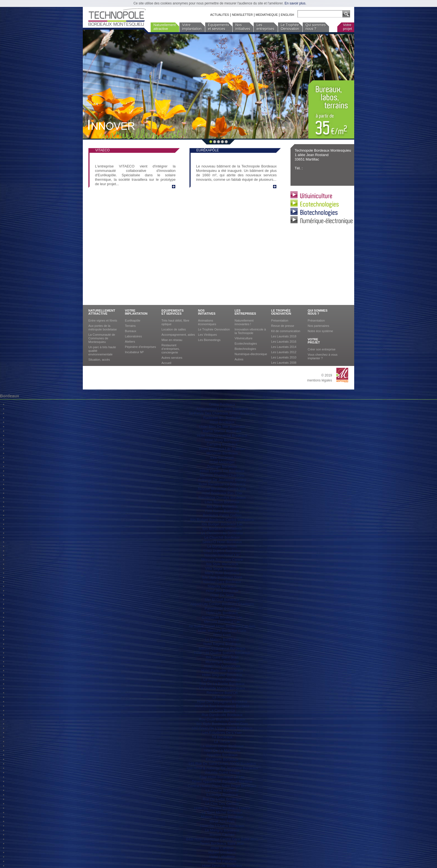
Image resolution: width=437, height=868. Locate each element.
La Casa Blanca (222, 710)
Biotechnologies (245, 349)
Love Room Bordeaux (222, 502)
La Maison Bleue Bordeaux (222, 746)
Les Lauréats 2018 (284, 336)
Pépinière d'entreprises (140, 347)
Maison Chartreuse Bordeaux (222, 648)
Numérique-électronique (251, 354)
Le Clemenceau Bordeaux (222, 533)
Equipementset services (218, 27)
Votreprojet (347, 27)
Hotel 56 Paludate (222, 861)
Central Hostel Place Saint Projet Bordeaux (222, 786)
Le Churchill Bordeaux (222, 537)
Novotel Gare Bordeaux (222, 582)
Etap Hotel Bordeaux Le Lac (222, 777)
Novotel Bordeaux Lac (222, 555)
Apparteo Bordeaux (222, 755)
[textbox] (319, 14)
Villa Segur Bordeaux (222, 568)
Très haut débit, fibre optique (175, 322)
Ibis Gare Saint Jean (222, 657)
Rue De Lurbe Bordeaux (222, 799)
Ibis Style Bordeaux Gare (222, 577)
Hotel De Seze (222, 595)
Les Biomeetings (209, 340)
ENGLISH (287, 15)
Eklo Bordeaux (222, 458)
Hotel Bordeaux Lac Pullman (222, 449)
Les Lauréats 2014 (284, 347)
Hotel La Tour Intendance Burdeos (222, 706)
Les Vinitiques (207, 335)
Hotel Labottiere (222, 857)
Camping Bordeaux (222, 444)
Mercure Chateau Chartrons (222, 475)
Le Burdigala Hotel (222, 546)
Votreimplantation (192, 27)
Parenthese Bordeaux (222, 608)
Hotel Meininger (222, 462)
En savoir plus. (295, 3)
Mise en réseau (172, 340)
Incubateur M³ (134, 352)
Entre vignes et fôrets (103, 320)
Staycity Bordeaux (222, 586)
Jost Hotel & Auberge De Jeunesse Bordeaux (222, 768)
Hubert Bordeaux (222, 852)
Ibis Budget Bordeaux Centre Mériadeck (222, 520)
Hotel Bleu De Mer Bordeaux (222, 427)
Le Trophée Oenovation (214, 329)
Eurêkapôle (133, 320)
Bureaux (131, 331)
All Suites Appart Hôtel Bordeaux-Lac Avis (222, 626)
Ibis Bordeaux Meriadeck (222, 529)
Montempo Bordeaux (222, 662)
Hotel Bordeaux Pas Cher (222, 493)
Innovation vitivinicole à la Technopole (250, 331)
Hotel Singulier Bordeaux (222, 675)
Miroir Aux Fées (222, 821)
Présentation (280, 320)
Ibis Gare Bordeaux (222, 506)
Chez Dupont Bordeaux (222, 551)
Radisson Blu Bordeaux (222, 418)
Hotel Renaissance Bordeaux (222, 484)
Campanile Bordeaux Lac (222, 617)
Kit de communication (286, 331)
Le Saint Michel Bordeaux (222, 812)
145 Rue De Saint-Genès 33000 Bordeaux (222, 764)
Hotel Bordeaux (222, 422)
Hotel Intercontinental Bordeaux (222, 435)
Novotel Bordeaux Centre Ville (222, 489)
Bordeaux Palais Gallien (222, 515)
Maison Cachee (222, 835)
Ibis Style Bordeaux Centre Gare (222, 724)
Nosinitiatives (243, 27)
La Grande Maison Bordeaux (222, 688)
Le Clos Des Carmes (222, 804)
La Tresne (222, 741)
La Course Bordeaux (222, 790)
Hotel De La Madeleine (222, 750)
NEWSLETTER (242, 15)
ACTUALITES (220, 15)
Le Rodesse (222, 697)
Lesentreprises (265, 27)
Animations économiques (207, 322)
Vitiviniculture (244, 338)
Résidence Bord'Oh (222, 693)
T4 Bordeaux (222, 737)
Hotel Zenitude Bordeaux (222, 866)
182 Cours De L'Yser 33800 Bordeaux (222, 728)
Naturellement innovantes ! (244, 322)
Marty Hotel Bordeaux (222, 573)
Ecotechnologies (246, 343)
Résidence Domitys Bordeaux (222, 497)
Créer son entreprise (322, 349)
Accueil (166, 363)
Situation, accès (99, 360)
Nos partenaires (318, 326)
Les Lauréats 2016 (284, 342)
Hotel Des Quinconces (222, 666)
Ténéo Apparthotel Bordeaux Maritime (222, 781)
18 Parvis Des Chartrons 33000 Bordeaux (222, 413)
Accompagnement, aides (178, 335)
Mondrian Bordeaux (222, 453)
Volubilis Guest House (222, 772)
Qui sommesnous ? (316, 27)
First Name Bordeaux (222, 511)
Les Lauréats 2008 (284, 363)
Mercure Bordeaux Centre (222, 560)
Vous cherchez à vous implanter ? (323, 356)
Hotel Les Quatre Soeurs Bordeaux (222, 653)
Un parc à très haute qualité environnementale (102, 351)
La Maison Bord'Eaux (222, 639)
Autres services (172, 358)
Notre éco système (320, 331)
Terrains (130, 326)
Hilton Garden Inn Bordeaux (222, 471)
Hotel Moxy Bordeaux (222, 440)
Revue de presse (283, 326)
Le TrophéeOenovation (290, 27)
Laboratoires (133, 336)
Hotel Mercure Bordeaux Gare (222, 631)
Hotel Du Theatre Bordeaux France (222, 808)
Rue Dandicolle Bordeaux (222, 715)
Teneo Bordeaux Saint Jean (222, 843)
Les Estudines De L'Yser (222, 733)
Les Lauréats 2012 (284, 352)
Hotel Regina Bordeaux (222, 644)
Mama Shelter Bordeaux (222, 431)
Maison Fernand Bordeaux (222, 817)
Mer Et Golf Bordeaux (222, 600)
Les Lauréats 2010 (284, 357)
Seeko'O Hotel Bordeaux (222, 542)
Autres (239, 359)
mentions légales (320, 380)
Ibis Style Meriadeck (222, 564)
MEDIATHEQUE (267, 15)
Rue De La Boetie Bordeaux (222, 684)
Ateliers (130, 342)
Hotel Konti (222, 635)
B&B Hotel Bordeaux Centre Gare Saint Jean (222, 839)
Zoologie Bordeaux (222, 466)
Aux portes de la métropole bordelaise (103, 328)
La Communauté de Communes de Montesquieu (102, 338)
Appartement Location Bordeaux (222, 409)
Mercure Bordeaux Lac (222, 622)
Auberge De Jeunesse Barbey (222, 480)
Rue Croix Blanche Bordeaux (222, 719)
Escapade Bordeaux (222, 759)
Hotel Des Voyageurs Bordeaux (222, 702)
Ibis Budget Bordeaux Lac (222, 524)
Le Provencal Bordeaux (222, 679)
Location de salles (174, 329)
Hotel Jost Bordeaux (222, 591)
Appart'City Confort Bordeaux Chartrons (222, 604)
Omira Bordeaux (222, 404)
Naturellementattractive (165, 27)
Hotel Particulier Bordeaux (222, 670)
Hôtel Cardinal (222, 848)
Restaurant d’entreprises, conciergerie (171, 349)
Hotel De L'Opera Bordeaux (222, 826)
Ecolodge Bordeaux (222, 795)
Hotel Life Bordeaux (222, 613)
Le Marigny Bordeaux (222, 830)
